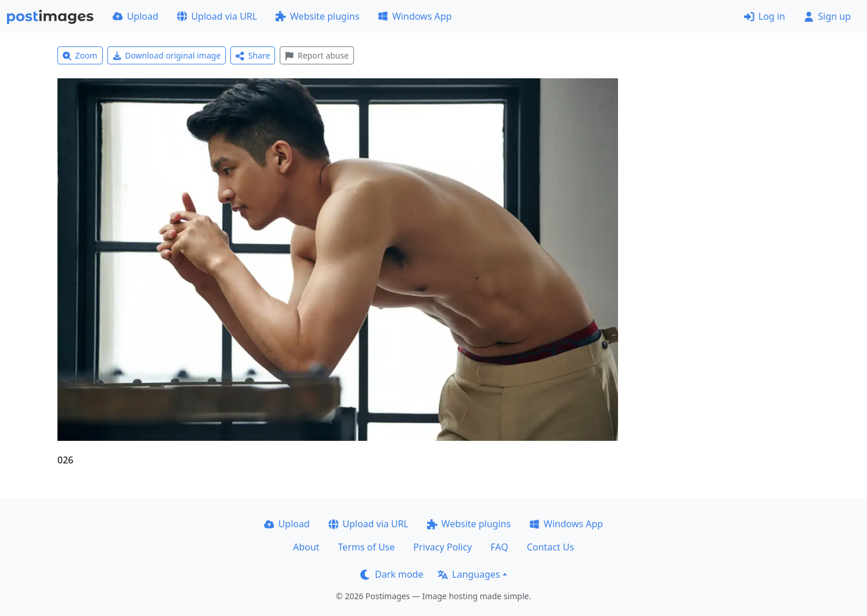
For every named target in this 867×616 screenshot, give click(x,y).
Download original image (167, 55)
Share (253, 55)
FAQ (499, 547)
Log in (765, 16)
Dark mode (392, 574)
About (306, 547)
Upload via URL (217, 16)
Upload (136, 16)
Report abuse (317, 55)
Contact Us (550, 547)
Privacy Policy (442, 547)
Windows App (415, 16)
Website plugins (317, 16)
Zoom (80, 55)
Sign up (827, 16)
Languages (469, 574)
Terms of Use (366, 547)
